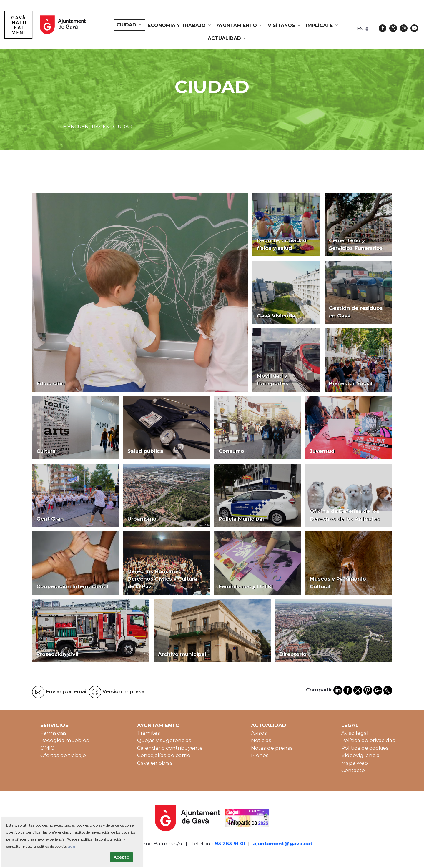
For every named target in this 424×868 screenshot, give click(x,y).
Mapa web (355, 763)
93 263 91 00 (231, 844)
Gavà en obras (155, 763)
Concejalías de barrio (164, 755)
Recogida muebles (65, 740)
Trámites (149, 733)
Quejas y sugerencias (164, 740)
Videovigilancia (360, 755)
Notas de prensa (272, 748)
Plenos (260, 755)
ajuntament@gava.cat (283, 844)
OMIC (47, 748)
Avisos (259, 733)
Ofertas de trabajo (63, 755)
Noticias (261, 740)
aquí (72, 846)
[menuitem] (129, 25)
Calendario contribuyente (170, 748)
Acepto (122, 857)
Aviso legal (355, 733)
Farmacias (54, 733)
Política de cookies (365, 748)
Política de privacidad (369, 740)
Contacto (353, 770)
